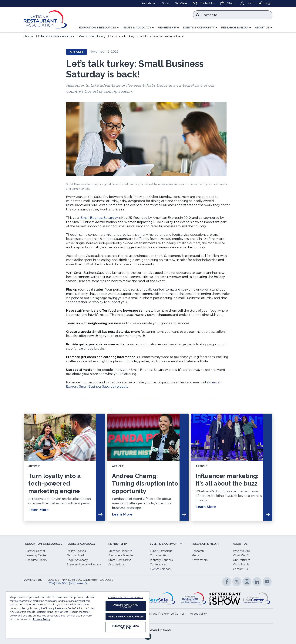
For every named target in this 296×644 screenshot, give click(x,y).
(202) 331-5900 (58, 583)
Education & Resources (56, 36)
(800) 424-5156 (79, 583)
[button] (99, 28)
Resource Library (92, 36)
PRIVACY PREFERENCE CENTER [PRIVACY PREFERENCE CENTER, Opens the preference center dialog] (126, 627)
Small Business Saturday (99, 218)
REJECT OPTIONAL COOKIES (126, 617)
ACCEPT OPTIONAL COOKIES (126, 606)
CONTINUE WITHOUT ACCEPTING (126, 598)
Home (29, 36)
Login (265, 3)
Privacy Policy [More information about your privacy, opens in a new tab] (42, 619)
